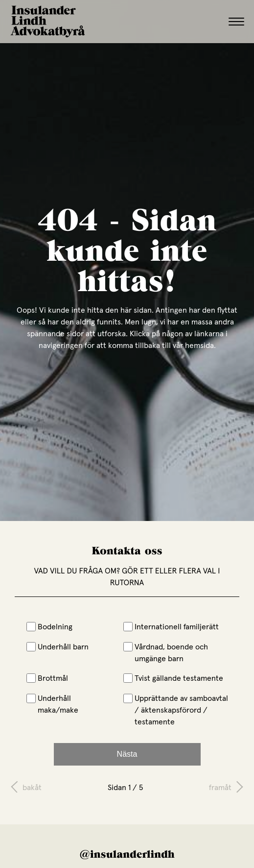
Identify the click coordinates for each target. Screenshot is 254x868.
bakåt (32, 787)
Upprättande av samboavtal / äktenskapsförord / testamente (176, 710)
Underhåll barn (58, 646)
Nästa (127, 754)
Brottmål (47, 678)
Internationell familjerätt (171, 626)
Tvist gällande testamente (173, 678)
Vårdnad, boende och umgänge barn (166, 652)
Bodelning (50, 626)
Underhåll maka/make (53, 704)
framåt (220, 787)
